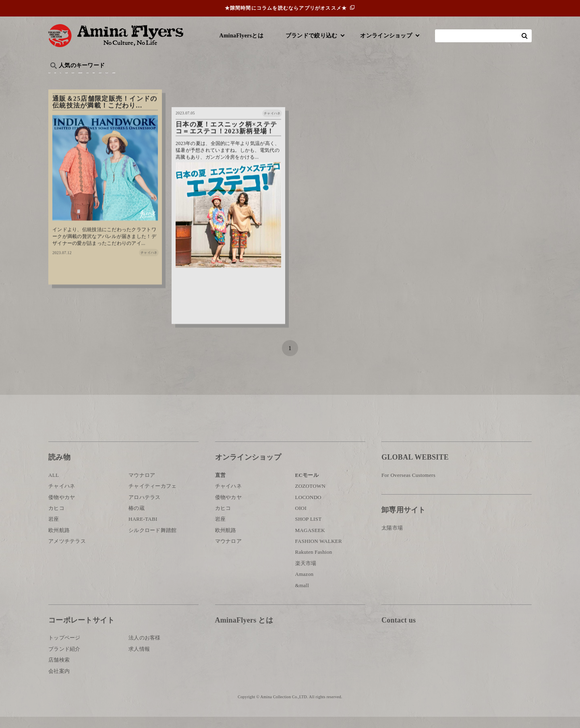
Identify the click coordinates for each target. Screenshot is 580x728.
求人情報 (139, 660)
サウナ (314, 79)
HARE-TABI (143, 530)
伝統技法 (393, 79)
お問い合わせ (430, 658)
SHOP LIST (309, 530)
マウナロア (142, 486)
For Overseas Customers (408, 486)
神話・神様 (279, 79)
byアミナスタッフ (229, 79)
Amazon (304, 585)
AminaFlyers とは (244, 631)
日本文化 (183, 79)
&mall (302, 596)
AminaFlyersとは (241, 36)
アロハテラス (145, 508)
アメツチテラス (67, 552)
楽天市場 (306, 574)
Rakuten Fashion (314, 563)
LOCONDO (309, 508)
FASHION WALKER (319, 552)
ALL (54, 486)
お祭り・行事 (352, 79)
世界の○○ (147, 79)
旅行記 (61, 79)
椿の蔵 (137, 519)
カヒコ (56, 519)
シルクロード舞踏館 (153, 541)
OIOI (301, 519)
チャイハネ (62, 497)
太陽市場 (392, 539)
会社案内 (59, 682)
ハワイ (90, 79)
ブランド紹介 (64, 660)
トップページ (64, 649)
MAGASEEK (310, 541)
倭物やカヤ (62, 508)
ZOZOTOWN (311, 497)
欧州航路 (59, 541)
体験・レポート (437, 79)
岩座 (54, 530)
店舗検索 (59, 671)
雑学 (117, 79)
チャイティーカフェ (153, 497)
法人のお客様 (145, 649)
